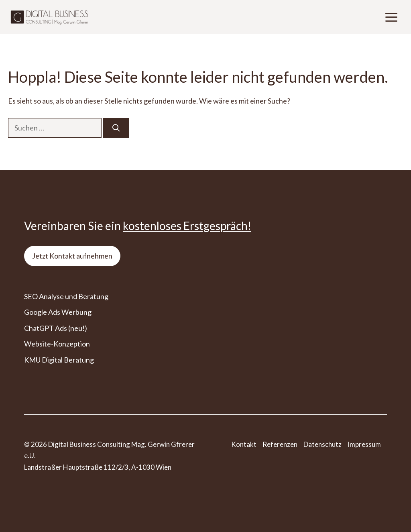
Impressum (364, 444)
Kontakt (244, 444)
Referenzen (280, 444)
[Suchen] (116, 128)
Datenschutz (322, 444)
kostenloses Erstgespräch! (187, 226)
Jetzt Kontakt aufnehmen (72, 256)
